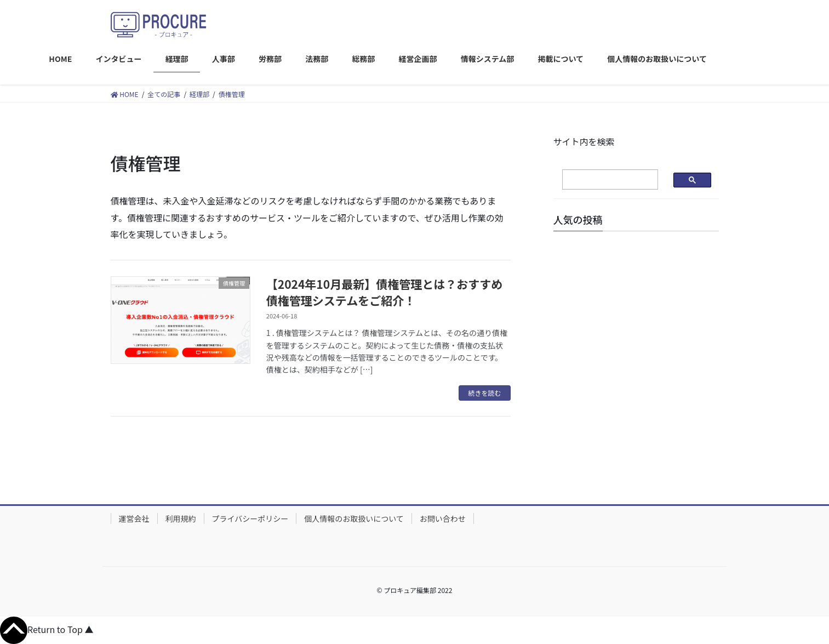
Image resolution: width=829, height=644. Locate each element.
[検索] (601, 180)
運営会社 (134, 518)
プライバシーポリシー (250, 518)
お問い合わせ (443, 518)
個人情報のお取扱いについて (354, 518)
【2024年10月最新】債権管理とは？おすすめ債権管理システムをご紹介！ (384, 292)
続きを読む (484, 393)
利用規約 (181, 518)
